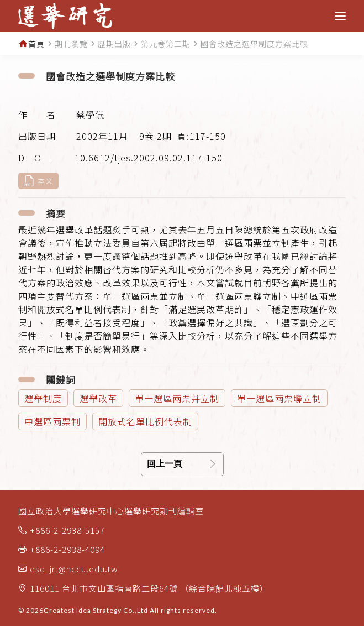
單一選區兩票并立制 (177, 398)
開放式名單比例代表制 (145, 421)
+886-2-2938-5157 (67, 530)
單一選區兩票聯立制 (279, 398)
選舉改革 (98, 398)
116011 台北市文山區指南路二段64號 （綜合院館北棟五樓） (149, 588)
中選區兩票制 (52, 421)
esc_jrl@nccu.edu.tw (74, 569)
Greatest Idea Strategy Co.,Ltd (96, 610)
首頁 (36, 44)
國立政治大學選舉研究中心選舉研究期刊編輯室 (111, 511)
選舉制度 (43, 398)
